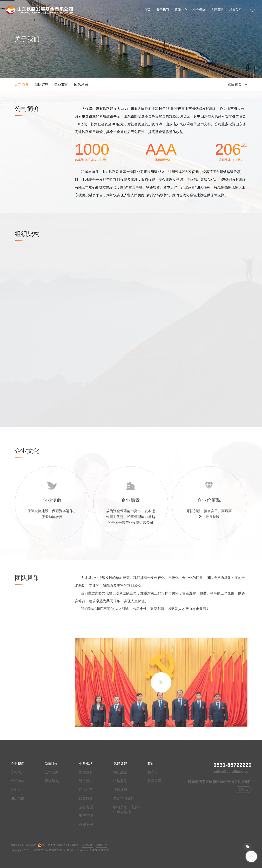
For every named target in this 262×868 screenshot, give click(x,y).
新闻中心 (181, 10)
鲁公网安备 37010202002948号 (58, 845)
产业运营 (86, 790)
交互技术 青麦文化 (98, 850)
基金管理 (86, 807)
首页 (147, 10)
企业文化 (61, 84)
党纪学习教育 (124, 798)
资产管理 (86, 816)
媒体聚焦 (52, 781)
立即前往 (243, 790)
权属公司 (235, 10)
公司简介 (22, 84)
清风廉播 (120, 790)
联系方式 (154, 772)
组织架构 (42, 84)
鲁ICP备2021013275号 (23, 845)
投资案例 (86, 825)
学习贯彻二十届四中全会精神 (127, 810)
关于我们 (163, 10)
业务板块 (199, 10)
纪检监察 (120, 781)
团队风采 (81, 84)
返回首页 (235, 84)
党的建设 (120, 772)
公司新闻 (52, 772)
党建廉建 (217, 10)
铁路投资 (86, 772)
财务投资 (86, 781)
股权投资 (86, 798)
